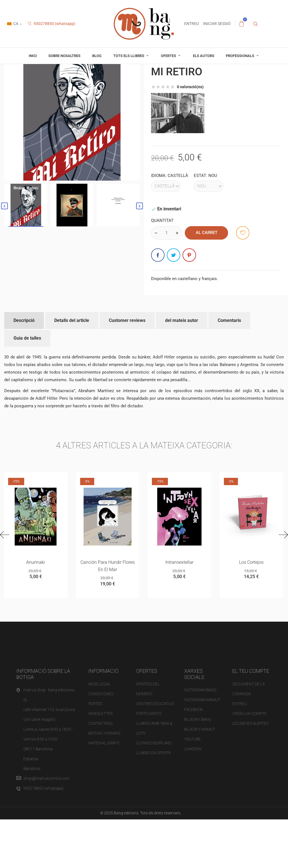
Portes (95, 752)
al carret (207, 280)
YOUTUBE (193, 788)
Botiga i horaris (104, 782)
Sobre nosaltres (64, 56)
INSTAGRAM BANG (200, 739)
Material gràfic (104, 792)
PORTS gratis (149, 762)
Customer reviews (127, 368)
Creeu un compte (249, 762)
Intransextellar (179, 610)
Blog (97, 56)
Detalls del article (72, 368)
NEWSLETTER (101, 762)
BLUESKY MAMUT (200, 778)
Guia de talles (27, 386)
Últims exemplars (154, 792)
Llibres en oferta (153, 801)
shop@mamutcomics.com (47, 827)
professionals (240, 56)
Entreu (240, 752)
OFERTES (169, 56)
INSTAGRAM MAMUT (202, 749)
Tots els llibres (129, 56)
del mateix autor (182, 368)
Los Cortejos (251, 610)
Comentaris (229, 368)
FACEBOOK (194, 758)
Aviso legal (99, 733)
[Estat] (209, 233)
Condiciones (101, 742)
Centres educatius (155, 752)
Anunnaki (36, 610)
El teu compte (251, 720)
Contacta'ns (100, 772)
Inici (33, 56)
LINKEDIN (193, 798)
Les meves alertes (250, 772)
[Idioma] (166, 233)
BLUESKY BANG (198, 768)
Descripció (24, 368)
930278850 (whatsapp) (51, 24)
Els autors (204, 56)
